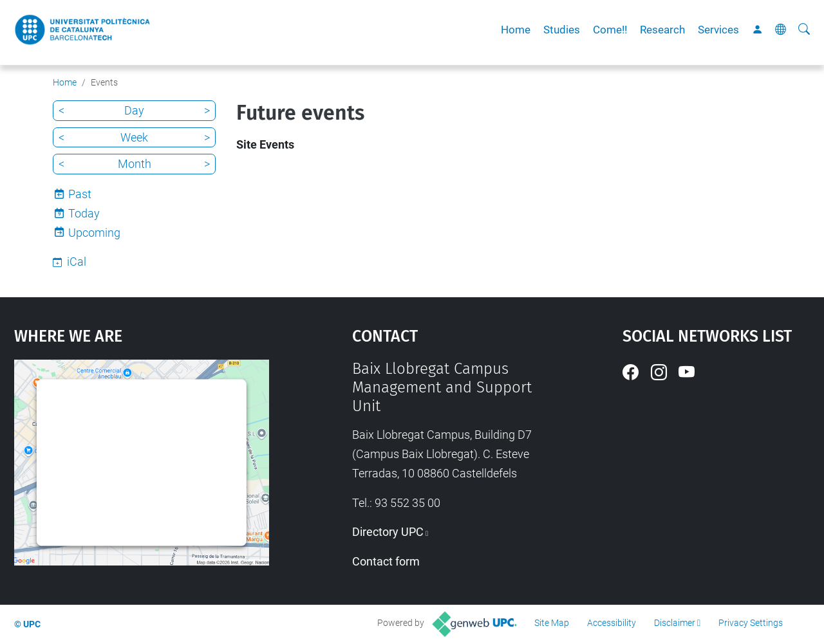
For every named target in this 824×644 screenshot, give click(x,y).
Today (84, 213)
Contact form (386, 561)
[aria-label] (804, 30)
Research (662, 30)
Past (80, 194)
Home (516, 30)
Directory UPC (388, 532)
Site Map (552, 623)
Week (134, 137)
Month (135, 164)
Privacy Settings (751, 623)
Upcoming (94, 233)
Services (718, 30)
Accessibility (612, 623)
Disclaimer (675, 623)
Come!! (610, 30)
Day (134, 110)
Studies (562, 30)
